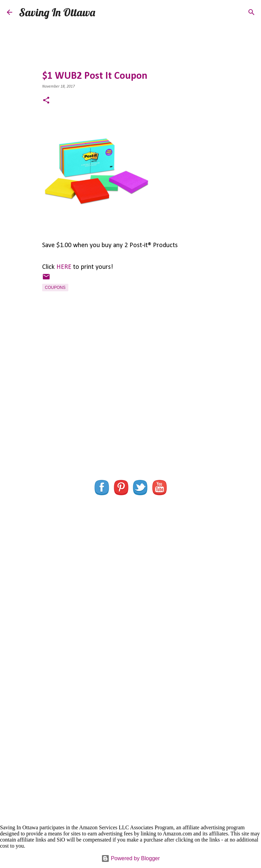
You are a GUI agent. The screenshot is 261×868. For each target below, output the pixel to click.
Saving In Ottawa (57, 12)
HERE (64, 267)
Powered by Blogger (131, 858)
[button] (46, 101)
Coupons (55, 288)
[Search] (105, 12)
